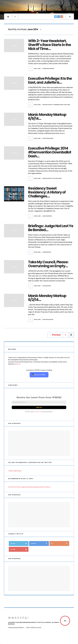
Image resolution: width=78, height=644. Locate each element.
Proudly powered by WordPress (16, 627)
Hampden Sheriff (49, 69)
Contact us (38, 412)
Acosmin (39, 627)
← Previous (55, 335)
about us (18, 364)
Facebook (40, 544)
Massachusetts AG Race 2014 (52, 178)
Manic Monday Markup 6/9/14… (47, 117)
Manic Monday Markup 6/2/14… (47, 298)
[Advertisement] (39, 443)
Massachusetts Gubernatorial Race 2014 (57, 105)
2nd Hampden (48, 216)
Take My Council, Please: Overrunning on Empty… (48, 264)
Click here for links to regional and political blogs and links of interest (29, 487)
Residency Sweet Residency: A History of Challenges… (47, 192)
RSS (60, 544)
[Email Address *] (39, 402)
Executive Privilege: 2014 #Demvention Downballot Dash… (50, 152)
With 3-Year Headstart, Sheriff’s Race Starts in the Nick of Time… (50, 45)
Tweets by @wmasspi (15, 471)
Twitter (19, 544)
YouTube (19, 549)
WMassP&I (19, 618)
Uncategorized (48, 138)
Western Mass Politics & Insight (39, 7)
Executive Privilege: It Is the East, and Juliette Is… (50, 80)
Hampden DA (47, 252)
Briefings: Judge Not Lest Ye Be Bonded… (51, 228)
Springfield (47, 286)
